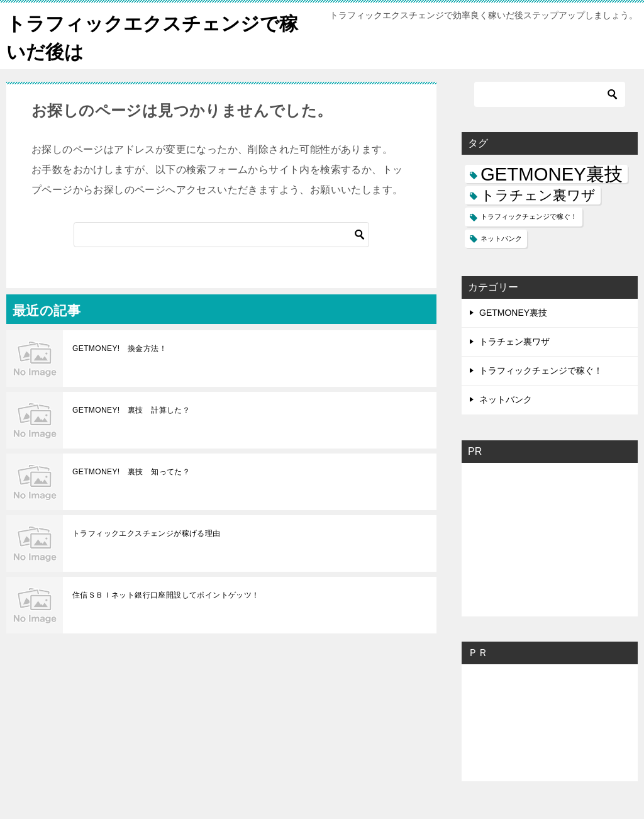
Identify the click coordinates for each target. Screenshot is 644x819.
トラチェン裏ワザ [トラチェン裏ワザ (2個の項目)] (538, 195)
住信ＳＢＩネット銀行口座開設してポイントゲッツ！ (166, 595)
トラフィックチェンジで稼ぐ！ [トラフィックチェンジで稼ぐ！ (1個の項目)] (529, 216)
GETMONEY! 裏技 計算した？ (131, 410)
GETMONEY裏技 (513, 313)
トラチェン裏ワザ (514, 342)
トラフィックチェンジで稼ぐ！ (541, 370)
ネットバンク (506, 399)
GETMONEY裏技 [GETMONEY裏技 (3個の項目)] (552, 174)
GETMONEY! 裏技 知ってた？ (131, 472)
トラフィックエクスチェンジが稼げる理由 (147, 533)
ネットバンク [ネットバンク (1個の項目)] (501, 238)
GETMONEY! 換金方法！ (119, 348)
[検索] (221, 235)
